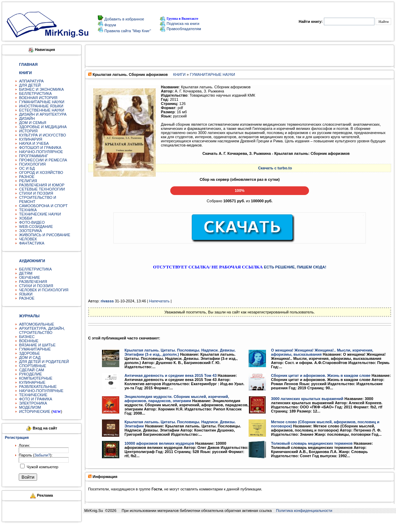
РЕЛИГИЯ (28, 181)
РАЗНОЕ (27, 177)
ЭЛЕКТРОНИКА (33, 403)
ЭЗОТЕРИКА (31, 231)
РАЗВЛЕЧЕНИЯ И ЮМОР (42, 185)
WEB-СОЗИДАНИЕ (36, 227)
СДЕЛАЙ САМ (32, 370)
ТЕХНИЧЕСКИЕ (33, 395)
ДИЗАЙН (27, 118)
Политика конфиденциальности (304, 511)
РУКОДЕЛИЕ (31, 374)
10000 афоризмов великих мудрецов (159, 443)
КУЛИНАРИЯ (31, 139)
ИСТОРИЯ (28, 131)
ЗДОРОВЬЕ (29, 353)
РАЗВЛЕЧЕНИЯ (33, 282)
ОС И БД (27, 168)
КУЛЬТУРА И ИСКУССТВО (42, 135)
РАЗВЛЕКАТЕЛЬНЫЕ (38, 387)
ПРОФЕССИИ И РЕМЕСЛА (43, 160)
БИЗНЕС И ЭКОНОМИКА (41, 89)
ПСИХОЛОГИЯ (32, 164)
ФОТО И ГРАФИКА (36, 399)
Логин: (24, 445)
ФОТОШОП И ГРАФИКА (40, 148)
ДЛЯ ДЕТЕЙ (30, 85)
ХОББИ (26, 218)
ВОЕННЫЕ (29, 341)
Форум (110, 25)
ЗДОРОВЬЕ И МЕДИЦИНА (43, 127)
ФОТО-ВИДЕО (32, 222)
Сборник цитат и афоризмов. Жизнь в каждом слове (321, 375)
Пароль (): (36, 455)
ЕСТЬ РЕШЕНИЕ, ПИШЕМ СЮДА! (295, 267)
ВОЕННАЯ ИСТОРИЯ (38, 98)
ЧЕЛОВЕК (28, 239)
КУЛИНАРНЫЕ (32, 382)
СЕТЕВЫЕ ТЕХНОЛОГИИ (42, 189)
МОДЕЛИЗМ (30, 407)
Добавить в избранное (124, 19)
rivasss (107, 301)
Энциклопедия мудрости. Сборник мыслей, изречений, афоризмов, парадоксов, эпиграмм (177, 399)
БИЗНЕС (27, 337)
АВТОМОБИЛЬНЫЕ (37, 324)
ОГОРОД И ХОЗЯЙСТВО (41, 172)
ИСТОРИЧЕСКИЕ (35, 411)
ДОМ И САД (30, 357)
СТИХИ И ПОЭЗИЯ (36, 193)
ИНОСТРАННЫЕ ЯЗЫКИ (41, 106)
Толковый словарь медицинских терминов (312, 443)
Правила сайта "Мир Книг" (127, 31)
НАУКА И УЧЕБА (34, 143)
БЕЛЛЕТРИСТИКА (35, 94)
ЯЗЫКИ (26, 294)
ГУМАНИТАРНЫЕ (35, 349)
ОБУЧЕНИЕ (29, 277)
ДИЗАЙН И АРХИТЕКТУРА (43, 114)
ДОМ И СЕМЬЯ (33, 123)
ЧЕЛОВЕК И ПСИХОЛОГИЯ (44, 290)
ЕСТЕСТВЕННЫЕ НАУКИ (42, 110)
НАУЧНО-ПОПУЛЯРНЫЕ (41, 391)
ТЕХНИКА (28, 210)
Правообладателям (180, 29)
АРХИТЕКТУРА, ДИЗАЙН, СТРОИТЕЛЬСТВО (42, 330)
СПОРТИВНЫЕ (33, 366)
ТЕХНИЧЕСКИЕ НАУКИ (40, 214)
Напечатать (159, 301)
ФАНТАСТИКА (32, 243)
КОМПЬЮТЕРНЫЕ (36, 378)
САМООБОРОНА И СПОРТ (43, 206)
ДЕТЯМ (26, 273)
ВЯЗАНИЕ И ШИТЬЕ (37, 345)
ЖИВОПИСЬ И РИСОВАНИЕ (45, 235)
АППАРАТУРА (31, 81)
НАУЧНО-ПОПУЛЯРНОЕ (41, 152)
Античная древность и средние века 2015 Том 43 (171, 375)
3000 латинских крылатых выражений (307, 399)
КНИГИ (179, 74)
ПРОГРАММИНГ (34, 156)
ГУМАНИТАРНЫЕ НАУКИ (42, 102)
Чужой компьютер (42, 467)
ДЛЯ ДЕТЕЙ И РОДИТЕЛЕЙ (44, 362)
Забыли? (42, 455)
